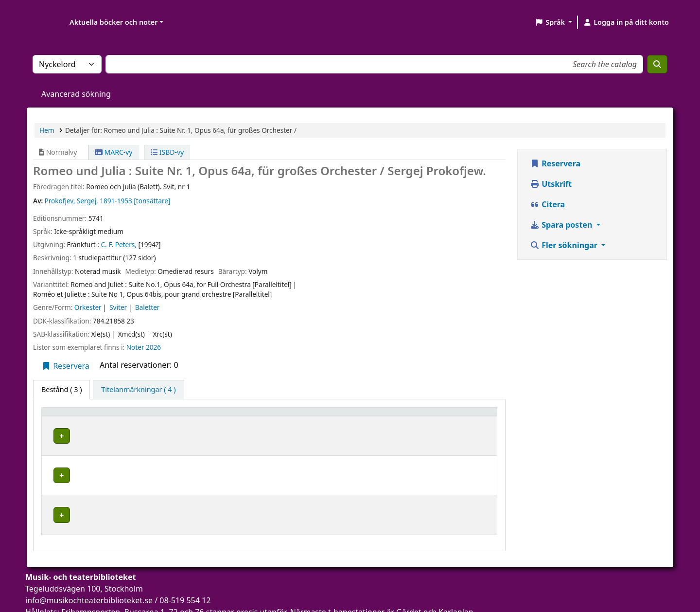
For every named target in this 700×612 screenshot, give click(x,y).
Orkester (88, 307)
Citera (547, 204)
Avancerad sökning (76, 94)
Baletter (148, 307)
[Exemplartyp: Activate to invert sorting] (87, 416)
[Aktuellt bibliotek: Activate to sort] (202, 416)
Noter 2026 (144, 347)
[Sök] (657, 64)
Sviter (118, 307)
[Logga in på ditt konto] (626, 22)
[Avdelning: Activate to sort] (312, 416)
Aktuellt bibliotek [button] (166, 416)
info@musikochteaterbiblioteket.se (89, 573)
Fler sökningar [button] (565, 245)
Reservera (65, 366)
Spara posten (562, 225)
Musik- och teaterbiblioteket (181, 434)
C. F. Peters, (118, 244)
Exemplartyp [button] (68, 416)
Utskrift (551, 184)
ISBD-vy (167, 152)
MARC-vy (114, 152)
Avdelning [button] (296, 416)
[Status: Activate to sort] (468, 416)
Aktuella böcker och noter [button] (114, 22)
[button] (553, 22)
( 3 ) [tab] (61, 389)
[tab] (138, 390)
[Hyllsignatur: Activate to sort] (394, 416)
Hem (47, 130)
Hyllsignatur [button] (376, 416)
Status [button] (454, 416)
